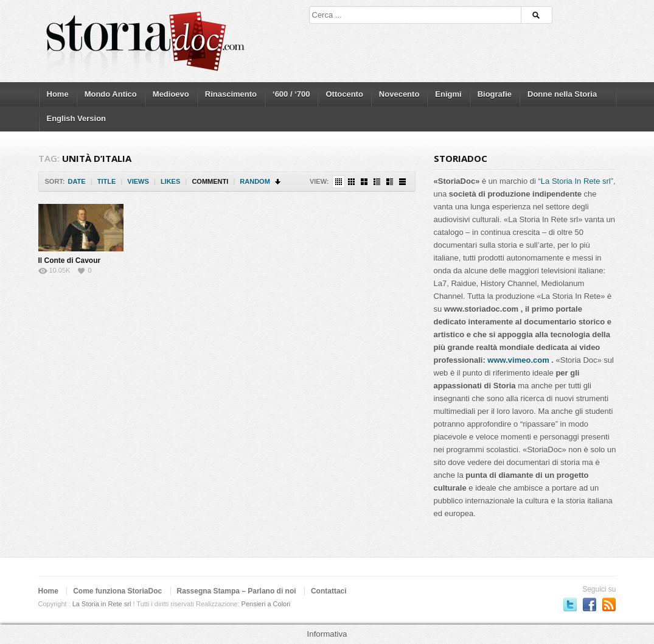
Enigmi (448, 94)
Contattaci (329, 591)
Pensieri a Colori (266, 604)
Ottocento (344, 94)
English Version (77, 118)
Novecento (399, 94)
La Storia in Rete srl (102, 604)
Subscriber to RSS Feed (609, 604)
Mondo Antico (111, 94)
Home (58, 94)
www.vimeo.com (518, 360)
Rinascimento (231, 94)
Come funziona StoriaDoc (117, 591)
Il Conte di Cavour (70, 261)
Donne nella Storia (562, 94)
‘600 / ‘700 (291, 94)
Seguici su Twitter (570, 604)
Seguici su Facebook (590, 604)
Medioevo (171, 94)
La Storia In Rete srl (576, 181)
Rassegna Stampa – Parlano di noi (237, 591)
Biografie (495, 94)
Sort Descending (278, 182)
